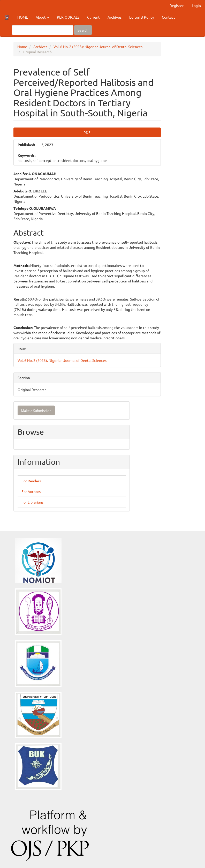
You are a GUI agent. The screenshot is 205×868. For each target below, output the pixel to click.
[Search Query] (43, 30)
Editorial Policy (142, 17)
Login (196, 5)
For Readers (31, 481)
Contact (168, 17)
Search (83, 30)
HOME (23, 17)
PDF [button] (87, 132)
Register (177, 5)
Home (22, 47)
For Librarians (32, 502)
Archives (115, 17)
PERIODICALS (68, 17)
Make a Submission (36, 410)
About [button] (42, 17)
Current (93, 17)
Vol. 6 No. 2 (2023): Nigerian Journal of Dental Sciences (98, 47)
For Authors (31, 491)
